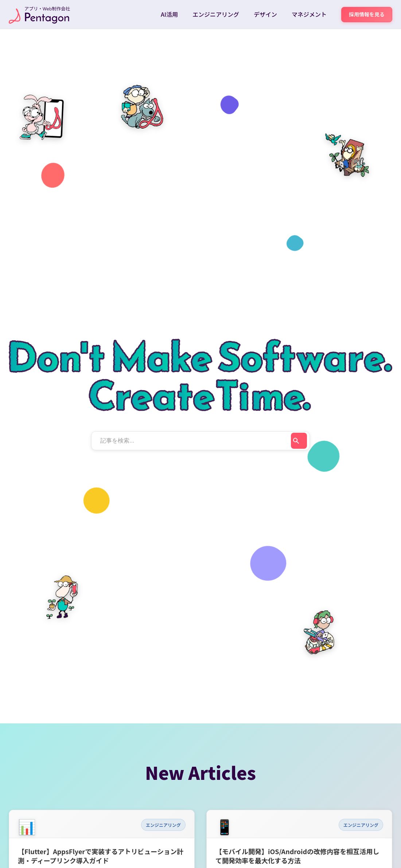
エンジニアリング (216, 14)
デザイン (265, 14)
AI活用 (169, 14)
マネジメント (309, 14)
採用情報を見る (367, 14)
